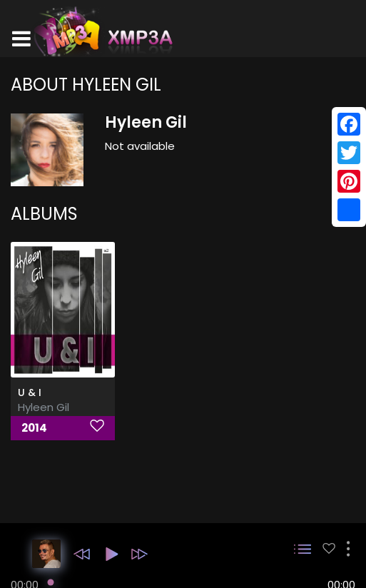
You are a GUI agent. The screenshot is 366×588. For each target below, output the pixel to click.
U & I (30, 392)
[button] (82, 554)
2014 (34, 428)
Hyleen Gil (44, 407)
